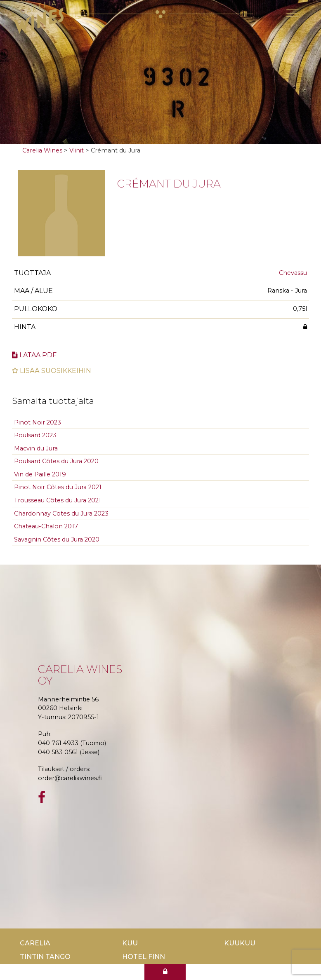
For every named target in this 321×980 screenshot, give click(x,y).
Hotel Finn (144, 957)
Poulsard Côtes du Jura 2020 (56, 461)
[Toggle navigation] (293, 13)
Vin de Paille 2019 (40, 474)
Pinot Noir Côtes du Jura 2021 (58, 487)
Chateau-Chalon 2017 (46, 526)
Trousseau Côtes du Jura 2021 (58, 500)
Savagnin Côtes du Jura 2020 (57, 539)
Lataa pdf (34, 355)
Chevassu (293, 273)
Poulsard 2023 (35, 435)
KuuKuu (240, 943)
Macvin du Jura (36, 448)
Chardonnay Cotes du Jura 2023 (61, 513)
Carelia (35, 943)
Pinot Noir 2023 (38, 422)
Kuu (130, 943)
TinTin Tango (45, 957)
